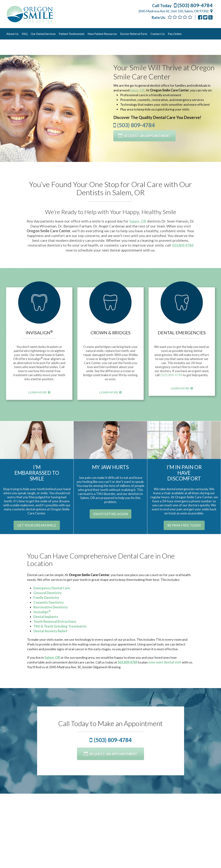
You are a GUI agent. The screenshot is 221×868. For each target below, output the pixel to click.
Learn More (37, 392)
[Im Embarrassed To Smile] (37, 440)
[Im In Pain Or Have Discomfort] (184, 440)
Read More (18, 854)
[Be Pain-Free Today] (184, 525)
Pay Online (175, 34)
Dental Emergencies (182, 332)
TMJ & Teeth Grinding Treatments (60, 626)
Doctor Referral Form (134, 34)
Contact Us (158, 34)
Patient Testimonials (72, 34)
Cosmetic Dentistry (49, 602)
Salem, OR (137, 90)
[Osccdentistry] (205, 17)
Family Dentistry (46, 597)
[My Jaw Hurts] (110, 440)
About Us (12, 34)
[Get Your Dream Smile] (37, 525)
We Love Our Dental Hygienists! (181, 818)
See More (79, 808)
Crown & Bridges (110, 332)
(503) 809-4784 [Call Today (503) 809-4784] (182, 5)
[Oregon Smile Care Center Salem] (210, 17)
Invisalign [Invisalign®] (39, 332)
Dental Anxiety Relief (50, 631)
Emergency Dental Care (52, 588)
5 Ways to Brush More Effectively (29, 820)
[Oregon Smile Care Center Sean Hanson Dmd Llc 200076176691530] (200, 17)
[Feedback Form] (180, 17)
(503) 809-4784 (134, 125)
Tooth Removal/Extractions (55, 621)
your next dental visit (165, 662)
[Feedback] (190, 17)
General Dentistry (48, 593)
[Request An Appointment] (146, 136)
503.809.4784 (183, 245)
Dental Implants (46, 616)
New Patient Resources (102, 34)
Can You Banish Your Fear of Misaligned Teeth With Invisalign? (110, 820)
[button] (39, 308)
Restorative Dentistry (51, 607)
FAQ (25, 34)
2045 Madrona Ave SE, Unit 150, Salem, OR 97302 (173, 11)
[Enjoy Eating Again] (110, 514)
